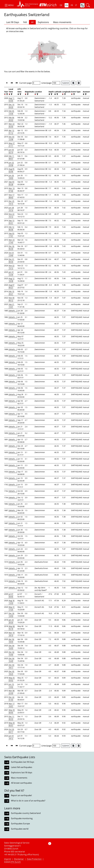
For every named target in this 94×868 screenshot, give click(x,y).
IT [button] (76, 5)
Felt (25, 22)
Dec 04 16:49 (11, 660)
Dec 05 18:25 (11, 673)
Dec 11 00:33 (11, 718)
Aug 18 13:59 (12, 602)
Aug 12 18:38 (12, 280)
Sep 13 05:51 (11, 222)
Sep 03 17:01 (11, 235)
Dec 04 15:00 (11, 653)
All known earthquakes (21, 783)
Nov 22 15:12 (12, 215)
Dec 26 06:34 (11, 247)
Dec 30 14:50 (11, 615)
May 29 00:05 (12, 711)
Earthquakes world (20, 829)
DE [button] (61, 5)
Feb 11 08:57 (11, 157)
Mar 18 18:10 (12, 634)
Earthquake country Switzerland (26, 813)
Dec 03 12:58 (11, 138)
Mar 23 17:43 (12, 241)
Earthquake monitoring (22, 818)
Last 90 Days (13, 22)
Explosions (43, 22)
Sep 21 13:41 (11, 306)
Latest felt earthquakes (22, 767)
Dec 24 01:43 (11, 698)
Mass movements (62, 22)
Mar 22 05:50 (12, 125)
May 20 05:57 (12, 724)
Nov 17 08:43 (12, 196)
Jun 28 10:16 (11, 209)
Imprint (8, 859)
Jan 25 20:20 (11, 621)
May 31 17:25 (12, 608)
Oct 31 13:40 (11, 254)
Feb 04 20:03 (11, 119)
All (32, 22)
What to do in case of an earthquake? (28, 801)
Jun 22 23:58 (11, 164)
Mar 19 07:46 (12, 190)
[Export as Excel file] (73, 83)
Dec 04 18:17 (11, 666)
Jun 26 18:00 (11, 177)
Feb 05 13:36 (11, 112)
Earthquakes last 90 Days (23, 762)
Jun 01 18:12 (11, 737)
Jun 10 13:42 (11, 686)
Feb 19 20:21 (11, 293)
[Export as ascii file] (79, 83)
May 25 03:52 (12, 679)
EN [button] (67, 5)
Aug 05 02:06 (12, 170)
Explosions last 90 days (22, 772)
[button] (9, 5)
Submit (66, 83)
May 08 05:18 (12, 627)
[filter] (7, 94)
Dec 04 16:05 (11, 647)
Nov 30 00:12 (12, 299)
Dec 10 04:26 (11, 106)
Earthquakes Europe (20, 824)
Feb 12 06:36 (11, 228)
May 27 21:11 (12, 145)
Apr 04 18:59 (11, 640)
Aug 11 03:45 (12, 99)
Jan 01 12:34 (11, 273)
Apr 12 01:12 (11, 132)
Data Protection (34, 859)
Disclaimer (19, 859)
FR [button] (72, 5)
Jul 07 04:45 (11, 595)
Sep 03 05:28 (11, 183)
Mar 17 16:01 (12, 705)
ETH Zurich (16, 862)
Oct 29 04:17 (11, 731)
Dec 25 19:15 (11, 202)
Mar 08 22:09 (12, 692)
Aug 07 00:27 (12, 286)
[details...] (13, 311)
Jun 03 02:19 (11, 151)
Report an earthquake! (21, 795)
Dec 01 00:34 (11, 260)
